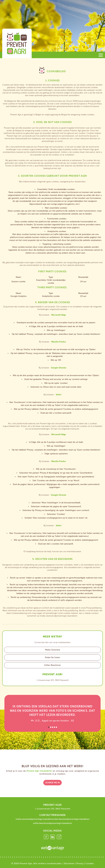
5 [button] (56, 727)
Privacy (80, 863)
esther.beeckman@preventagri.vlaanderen (53, 823)
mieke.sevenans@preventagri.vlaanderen (34, 819)
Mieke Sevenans (53, 650)
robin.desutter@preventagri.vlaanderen (71, 819)
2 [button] (51, 727)
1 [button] (49, 727)
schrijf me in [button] (52, 783)
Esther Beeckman (52, 665)
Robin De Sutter (53, 657)
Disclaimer (69, 863)
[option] (52, 713)
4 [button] (54, 727)
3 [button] (53, 727)
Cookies (90, 863)
